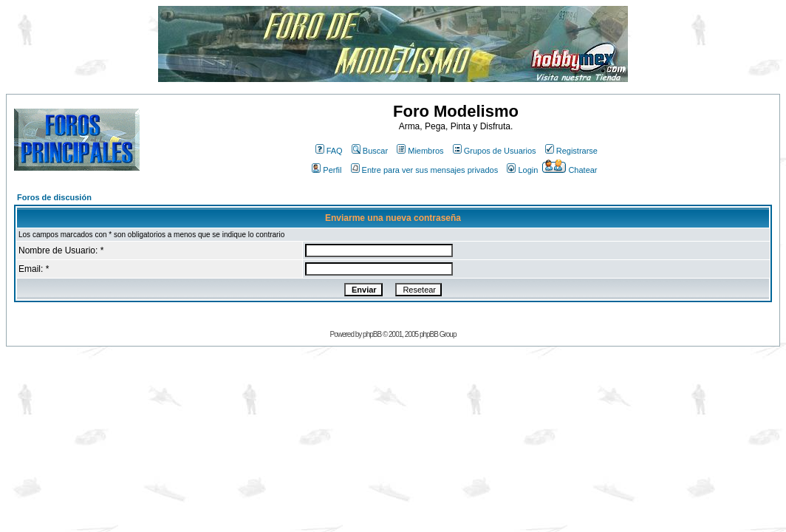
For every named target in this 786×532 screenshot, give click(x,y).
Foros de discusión (54, 197)
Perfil (327, 170)
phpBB (372, 334)
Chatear (570, 170)
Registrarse (571, 151)
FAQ (329, 151)
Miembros (420, 151)
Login (522, 170)
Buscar (370, 151)
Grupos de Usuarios (495, 151)
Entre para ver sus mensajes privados (425, 170)
